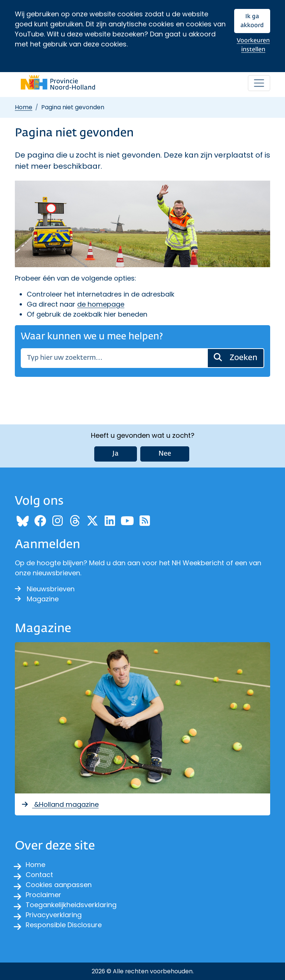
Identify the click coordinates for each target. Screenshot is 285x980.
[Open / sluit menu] (259, 83)
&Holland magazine (60, 804)
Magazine (37, 599)
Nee (165, 454)
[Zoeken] (114, 358)
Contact (39, 875)
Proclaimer (43, 895)
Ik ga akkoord (252, 21)
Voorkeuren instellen (253, 45)
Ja (116, 454)
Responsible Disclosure (64, 925)
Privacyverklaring (54, 915)
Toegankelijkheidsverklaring (71, 905)
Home (24, 107)
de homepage (101, 304)
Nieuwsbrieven (45, 589)
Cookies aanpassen (59, 885)
